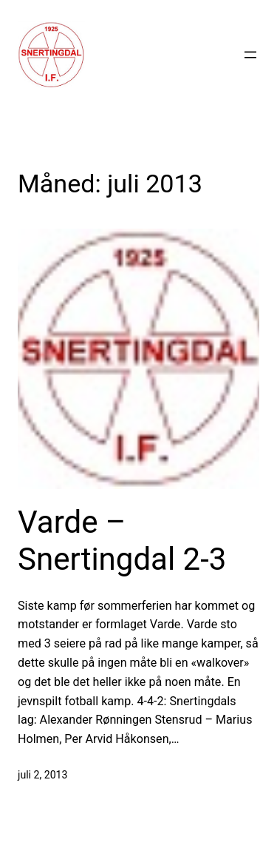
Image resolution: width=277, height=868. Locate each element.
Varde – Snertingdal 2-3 (122, 541)
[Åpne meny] (250, 55)
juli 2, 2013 (42, 775)
